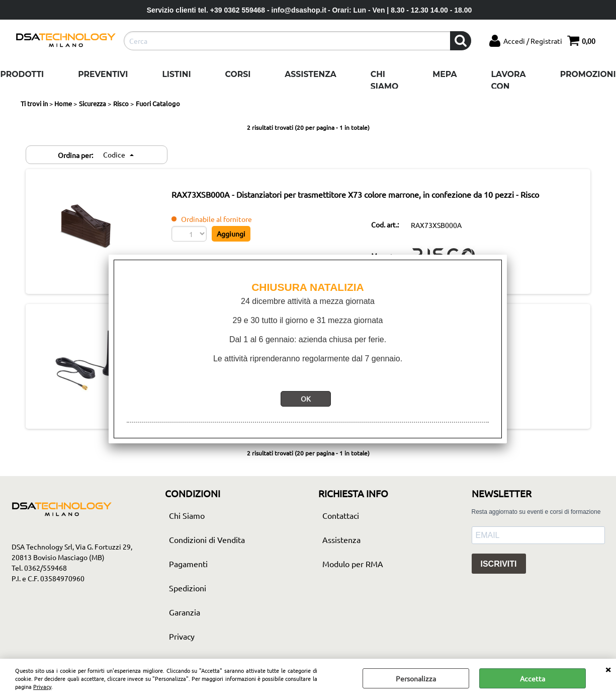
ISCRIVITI (499, 564)
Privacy (42, 686)
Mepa (445, 74)
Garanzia (185, 612)
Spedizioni (188, 588)
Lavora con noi (509, 86)
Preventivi (103, 74)
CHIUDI (608, 669)
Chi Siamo (384, 80)
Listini (176, 74)
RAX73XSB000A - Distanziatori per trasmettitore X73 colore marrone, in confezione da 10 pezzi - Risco (355, 194)
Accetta (533, 678)
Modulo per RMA (353, 564)
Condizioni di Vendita (207, 539)
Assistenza (310, 74)
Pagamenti (188, 564)
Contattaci (341, 515)
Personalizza (416, 678)
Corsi (238, 74)
